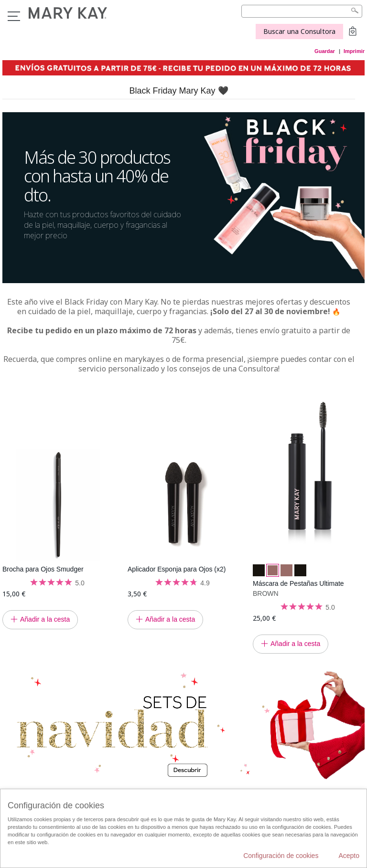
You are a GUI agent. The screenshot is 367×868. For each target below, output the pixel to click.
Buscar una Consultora (299, 31)
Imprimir (354, 51)
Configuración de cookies (281, 856)
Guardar (325, 51)
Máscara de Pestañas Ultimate (298, 583)
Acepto (349, 856)
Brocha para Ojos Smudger (43, 569)
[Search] (302, 11)
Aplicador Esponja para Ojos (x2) (177, 569)
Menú (14, 16)
